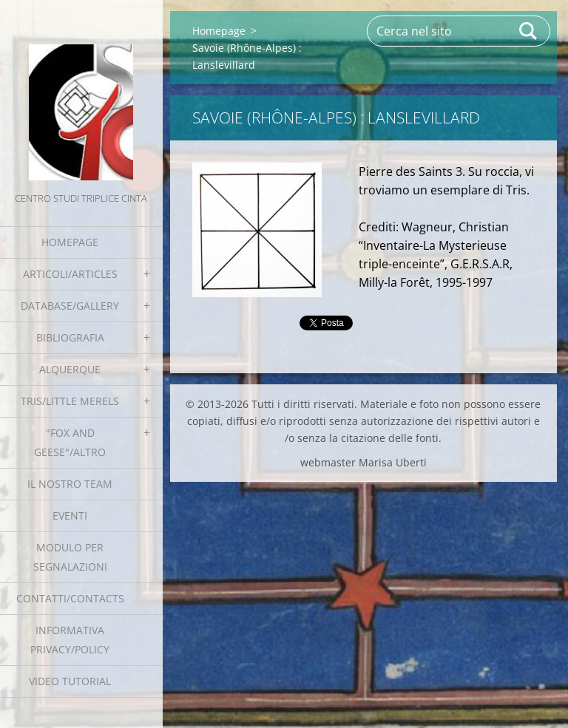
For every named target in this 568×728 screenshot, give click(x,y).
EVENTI (70, 516)
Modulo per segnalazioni (70, 557)
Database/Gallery (70, 306)
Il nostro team (70, 484)
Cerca (529, 31)
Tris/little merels (70, 401)
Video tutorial (70, 681)
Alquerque (70, 369)
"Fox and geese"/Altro (70, 442)
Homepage (70, 242)
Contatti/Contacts (70, 598)
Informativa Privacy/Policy (70, 640)
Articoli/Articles (70, 274)
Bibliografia (70, 337)
